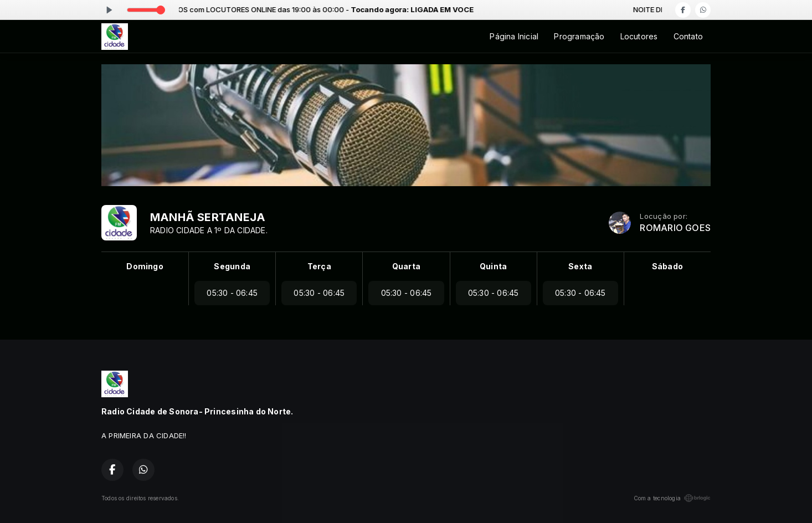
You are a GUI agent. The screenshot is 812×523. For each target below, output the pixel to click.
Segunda (232, 266)
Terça (319, 266)
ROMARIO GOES (675, 228)
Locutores (639, 36)
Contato (688, 36)
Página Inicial (514, 36)
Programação (579, 36)
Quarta (406, 266)
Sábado (667, 266)
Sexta (580, 266)
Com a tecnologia (672, 498)
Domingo (145, 266)
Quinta (493, 266)
